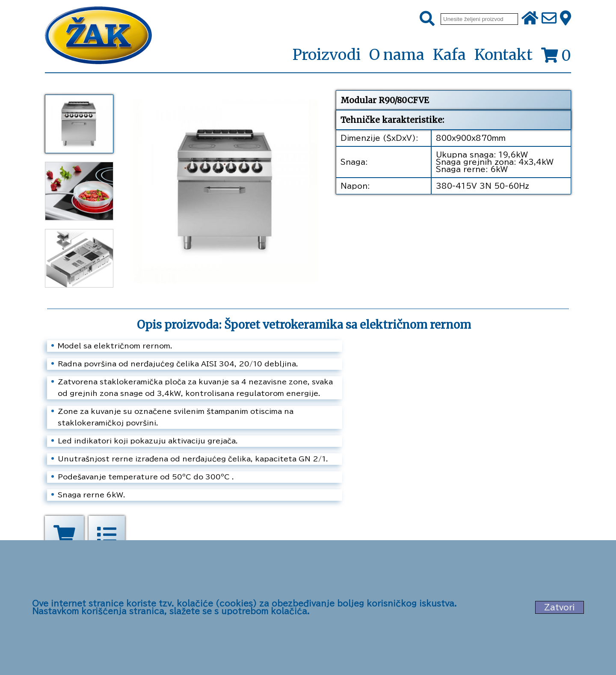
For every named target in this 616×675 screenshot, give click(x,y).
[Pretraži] (427, 19)
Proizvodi (326, 55)
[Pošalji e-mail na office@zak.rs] (549, 19)
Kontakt (503, 55)
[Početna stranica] (98, 36)
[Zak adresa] (566, 19)
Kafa (449, 55)
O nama (397, 55)
